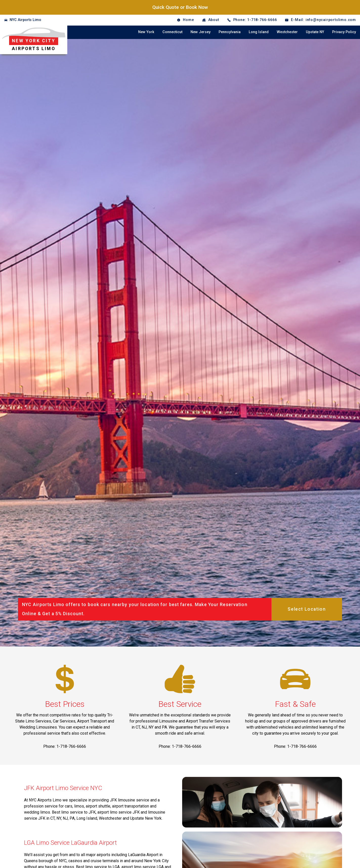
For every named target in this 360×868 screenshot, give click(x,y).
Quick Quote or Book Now (180, 7)
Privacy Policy (344, 32)
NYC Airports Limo (25, 20)
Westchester (287, 32)
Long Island (259, 32)
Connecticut (172, 32)
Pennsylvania (230, 32)
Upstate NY (315, 32)
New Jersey (200, 32)
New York (146, 32)
